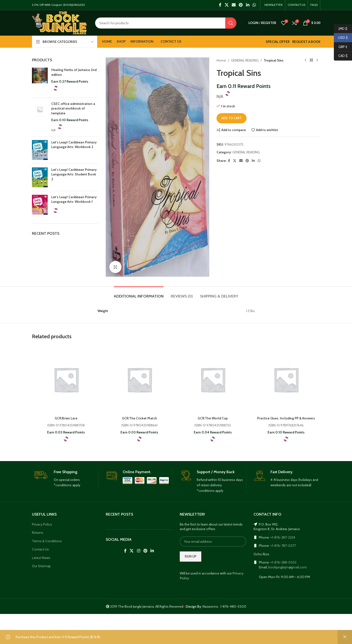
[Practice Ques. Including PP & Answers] (286, 380)
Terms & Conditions (47, 541)
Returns (38, 533)
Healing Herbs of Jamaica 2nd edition (72, 72)
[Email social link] (230, 5)
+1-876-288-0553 (284, 562)
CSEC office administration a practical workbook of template (75, 108)
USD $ (341, 38)
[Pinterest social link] (238, 5)
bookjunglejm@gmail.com (289, 567)
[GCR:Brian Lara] (66, 380)
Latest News (41, 558)
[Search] (165, 23)
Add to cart (232, 118)
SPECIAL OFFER (273, 42)
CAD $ (341, 56)
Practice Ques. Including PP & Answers (286, 418)
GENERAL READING (247, 60)
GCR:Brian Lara (66, 418)
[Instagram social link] (139, 551)
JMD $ (341, 29)
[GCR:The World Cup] (213, 380)
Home (221, 60)
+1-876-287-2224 (284, 537)
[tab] (136, 294)
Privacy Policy (42, 524)
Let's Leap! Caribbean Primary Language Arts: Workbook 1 (70, 202)
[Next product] (317, 60)
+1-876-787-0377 (284, 546)
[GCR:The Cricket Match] (139, 380)
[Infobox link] (65, 479)
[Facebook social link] (217, 5)
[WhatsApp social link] (251, 5)
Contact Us (40, 549)
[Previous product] (306, 60)
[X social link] (223, 5)
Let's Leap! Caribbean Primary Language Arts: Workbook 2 (70, 147)
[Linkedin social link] (244, 5)
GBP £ (341, 47)
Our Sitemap (41, 566)
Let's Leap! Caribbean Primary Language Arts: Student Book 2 (70, 174)
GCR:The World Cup (213, 418)
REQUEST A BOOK (305, 42)
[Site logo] (59, 23)
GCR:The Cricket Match (139, 418)
